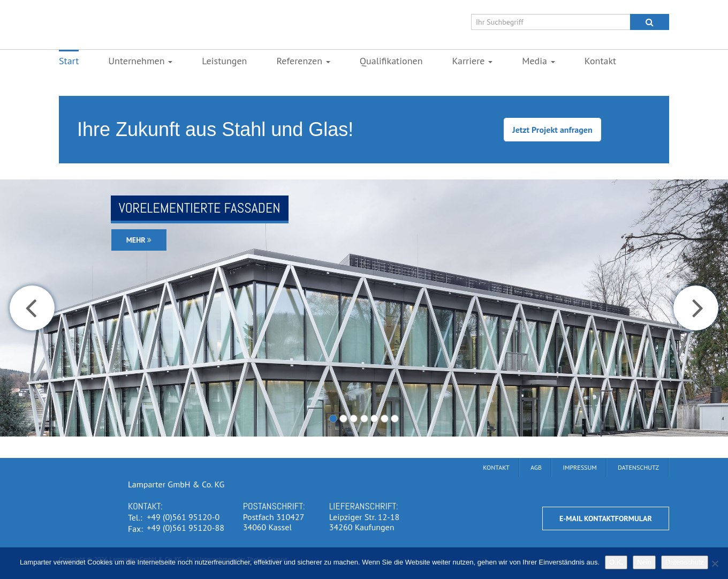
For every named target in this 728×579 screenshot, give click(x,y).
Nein (644, 562)
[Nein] (715, 563)
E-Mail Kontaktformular (606, 518)
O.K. (616, 562)
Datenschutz (685, 562)
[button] (32, 308)
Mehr (139, 240)
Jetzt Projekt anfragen (552, 130)
